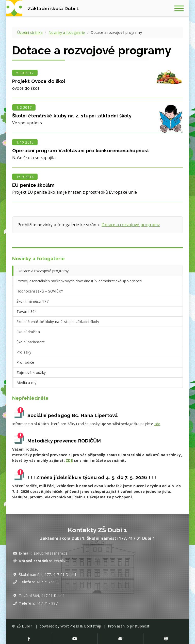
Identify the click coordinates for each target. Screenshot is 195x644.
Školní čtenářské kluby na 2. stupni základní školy (58, 322)
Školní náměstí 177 (32, 301)
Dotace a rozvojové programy (131, 225)
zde (157, 424)
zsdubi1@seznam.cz (50, 553)
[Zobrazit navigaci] (181, 8)
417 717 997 (47, 603)
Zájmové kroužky (31, 372)
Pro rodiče (25, 362)
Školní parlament (31, 342)
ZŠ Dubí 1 (25, 626)
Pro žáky (24, 352)
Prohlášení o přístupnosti (129, 626)
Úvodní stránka (30, 32)
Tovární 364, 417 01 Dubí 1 (42, 596)
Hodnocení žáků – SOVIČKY (40, 291)
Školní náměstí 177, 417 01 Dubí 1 (48, 574)
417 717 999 (47, 582)
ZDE (69, 460)
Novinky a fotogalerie (67, 32)
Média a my (26, 383)
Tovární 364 (27, 311)
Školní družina (28, 332)
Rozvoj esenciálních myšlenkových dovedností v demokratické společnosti (79, 281)
